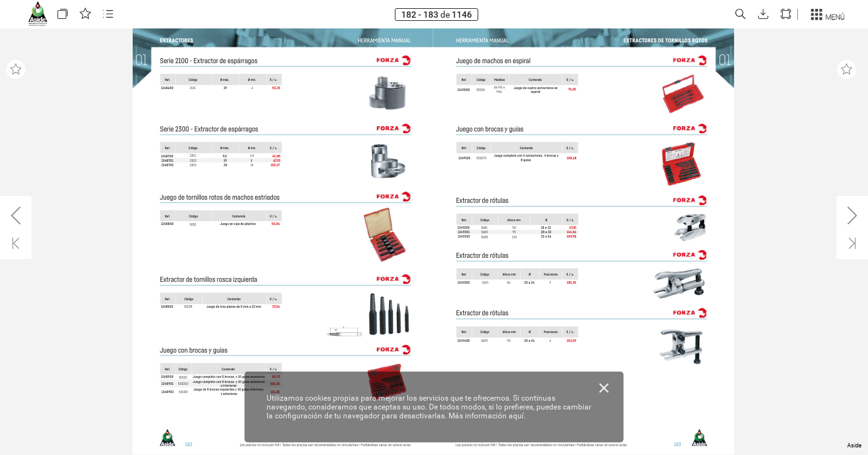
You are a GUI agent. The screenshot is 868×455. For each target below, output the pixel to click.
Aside (854, 446)
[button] (63, 14)
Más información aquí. (487, 416)
